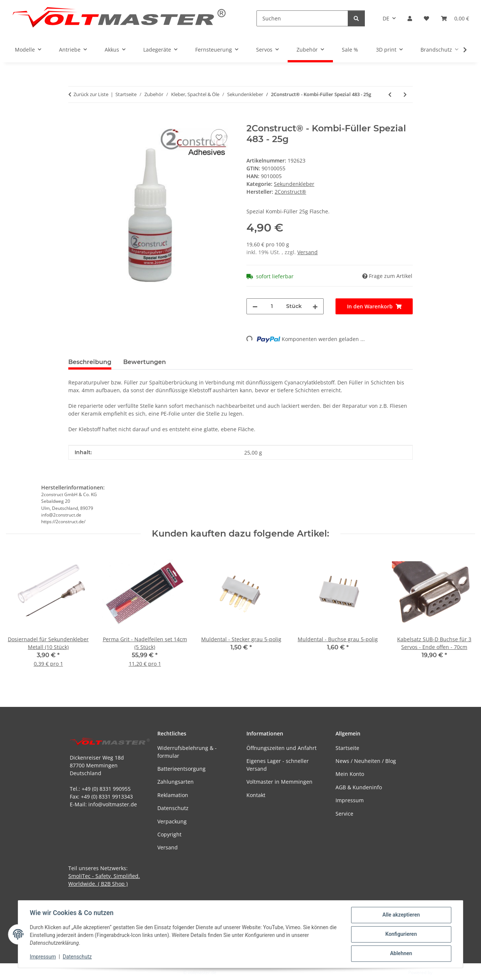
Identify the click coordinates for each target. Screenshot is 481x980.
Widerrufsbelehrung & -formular (187, 752)
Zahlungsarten (176, 782)
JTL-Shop (442, 972)
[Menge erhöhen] (315, 306)
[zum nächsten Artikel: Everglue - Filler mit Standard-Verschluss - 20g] (405, 94)
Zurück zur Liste (91, 94)
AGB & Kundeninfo (359, 787)
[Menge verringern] (255, 306)
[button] (410, 18)
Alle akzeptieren (401, 915)
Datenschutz (78, 957)
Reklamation (173, 795)
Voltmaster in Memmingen (279, 782)
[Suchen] (302, 18)
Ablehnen (401, 954)
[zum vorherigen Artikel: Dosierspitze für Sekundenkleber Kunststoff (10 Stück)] (390, 94)
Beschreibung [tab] (90, 362)
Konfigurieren (401, 934)
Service (344, 814)
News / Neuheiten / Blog (366, 761)
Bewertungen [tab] (145, 362)
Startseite (347, 748)
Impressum (43, 957)
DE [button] (386, 18)
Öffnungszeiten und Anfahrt (282, 748)
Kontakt (256, 795)
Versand (307, 252)
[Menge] (272, 306)
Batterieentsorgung (181, 769)
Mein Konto (350, 774)
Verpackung (172, 821)
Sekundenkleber (294, 184)
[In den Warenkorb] (74, 119)
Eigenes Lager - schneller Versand (278, 765)
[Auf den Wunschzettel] (219, 137)
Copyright (169, 834)
